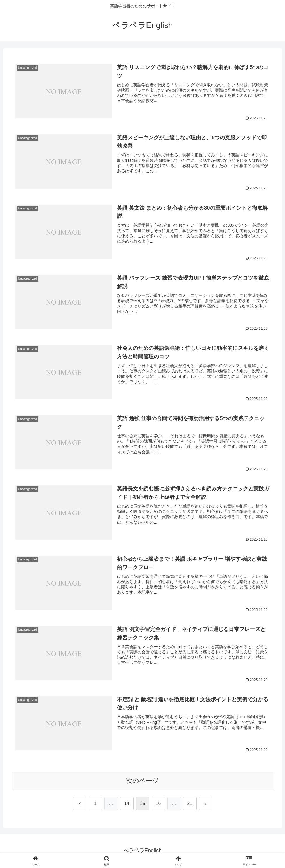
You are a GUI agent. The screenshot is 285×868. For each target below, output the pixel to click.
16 (158, 804)
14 (127, 804)
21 (190, 804)
